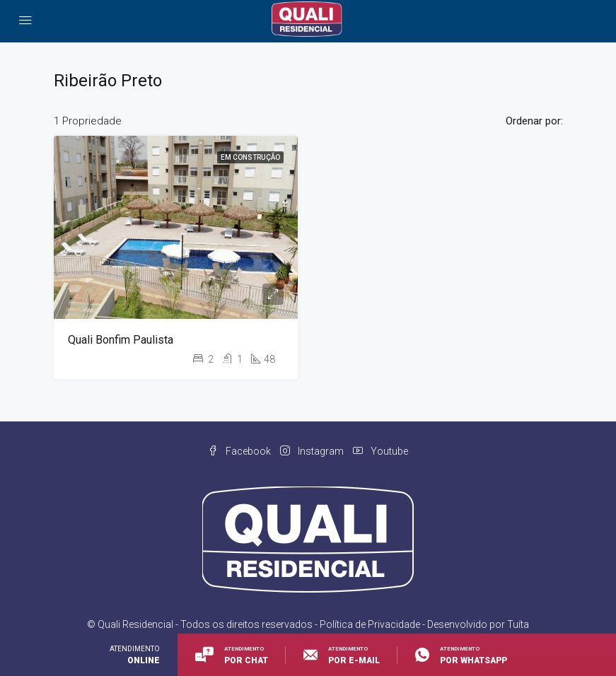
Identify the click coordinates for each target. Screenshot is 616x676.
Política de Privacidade (370, 624)
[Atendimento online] (232, 655)
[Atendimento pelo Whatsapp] (452, 655)
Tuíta (518, 624)
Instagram (313, 451)
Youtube (380, 451)
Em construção (250, 157)
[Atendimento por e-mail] (342, 655)
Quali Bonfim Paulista (121, 340)
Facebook (240, 451)
